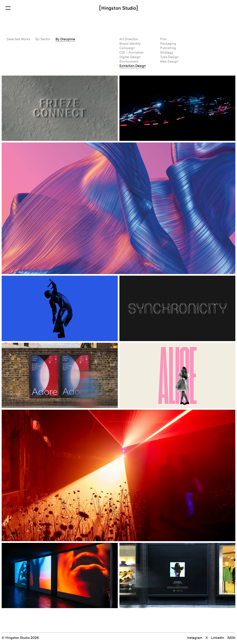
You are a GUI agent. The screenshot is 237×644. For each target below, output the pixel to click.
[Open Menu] (8, 8)
